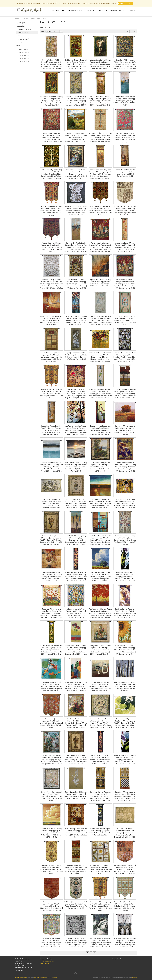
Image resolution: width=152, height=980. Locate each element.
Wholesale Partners (118, 10)
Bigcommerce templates (41, 978)
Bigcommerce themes (21, 978)
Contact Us (102, 10)
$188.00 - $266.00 (24, 52)
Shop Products (58, 10)
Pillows (21, 36)
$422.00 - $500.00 (24, 62)
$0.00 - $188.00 (23, 49)
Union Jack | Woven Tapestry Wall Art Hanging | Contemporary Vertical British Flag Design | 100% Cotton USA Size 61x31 (125, 540)
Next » (134, 31)
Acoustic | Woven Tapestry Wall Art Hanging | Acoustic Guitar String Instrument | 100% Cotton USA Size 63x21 (125, 173)
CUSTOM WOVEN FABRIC (75, 10)
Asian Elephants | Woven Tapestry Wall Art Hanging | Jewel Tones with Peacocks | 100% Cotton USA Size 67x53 (125, 136)
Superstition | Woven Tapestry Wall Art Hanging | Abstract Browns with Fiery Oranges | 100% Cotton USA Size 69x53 (100, 283)
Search (132, 10)
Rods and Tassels (24, 39)
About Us (91, 10)
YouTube (19, 970)
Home (17, 19)
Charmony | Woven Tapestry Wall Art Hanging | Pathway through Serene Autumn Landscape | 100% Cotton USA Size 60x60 (125, 430)
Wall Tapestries (25, 19)
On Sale (21, 42)
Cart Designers (53, 978)
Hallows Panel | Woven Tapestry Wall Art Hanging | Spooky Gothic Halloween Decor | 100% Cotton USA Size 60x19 (100, 832)
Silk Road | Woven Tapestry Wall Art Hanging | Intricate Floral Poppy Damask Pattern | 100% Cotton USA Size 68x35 (76, 905)
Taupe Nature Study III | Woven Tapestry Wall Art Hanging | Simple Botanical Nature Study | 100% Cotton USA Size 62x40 (76, 795)
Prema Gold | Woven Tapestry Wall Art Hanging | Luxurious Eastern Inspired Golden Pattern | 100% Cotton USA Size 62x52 (100, 906)
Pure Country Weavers (47, 961)
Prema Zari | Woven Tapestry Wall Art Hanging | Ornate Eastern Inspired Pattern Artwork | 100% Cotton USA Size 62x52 (51, 394)
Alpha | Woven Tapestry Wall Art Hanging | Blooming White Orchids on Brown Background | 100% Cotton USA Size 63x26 (76, 356)
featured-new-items (25, 30)
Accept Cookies (125, 3)
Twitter (22, 970)
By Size (33, 19)
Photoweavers (44, 963)
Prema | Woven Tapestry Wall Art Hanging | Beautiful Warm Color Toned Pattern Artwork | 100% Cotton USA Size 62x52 (51, 209)
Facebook (16, 970)
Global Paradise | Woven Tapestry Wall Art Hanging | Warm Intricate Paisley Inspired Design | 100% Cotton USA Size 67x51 (51, 723)
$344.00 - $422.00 (24, 59)
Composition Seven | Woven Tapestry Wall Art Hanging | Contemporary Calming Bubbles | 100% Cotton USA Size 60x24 (125, 101)
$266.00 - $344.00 (24, 55)
